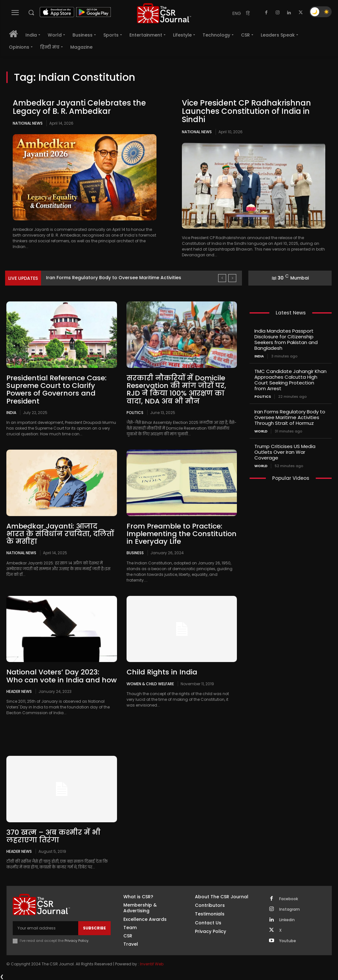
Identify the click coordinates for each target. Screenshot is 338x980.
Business (135, 553)
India (11, 412)
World (261, 431)
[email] (45, 928)
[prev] (222, 278)
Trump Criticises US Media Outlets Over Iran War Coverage (285, 452)
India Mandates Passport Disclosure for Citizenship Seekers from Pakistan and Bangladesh (286, 339)
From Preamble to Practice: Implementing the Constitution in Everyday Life (182, 534)
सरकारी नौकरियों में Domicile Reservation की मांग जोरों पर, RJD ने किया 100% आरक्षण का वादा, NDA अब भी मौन (176, 390)
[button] (31, 12)
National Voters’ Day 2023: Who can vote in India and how (62, 676)
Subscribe (94, 928)
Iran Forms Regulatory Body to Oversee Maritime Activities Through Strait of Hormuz (290, 417)
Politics (135, 412)
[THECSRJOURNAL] (164, 13)
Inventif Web (152, 964)
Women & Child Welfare (150, 684)
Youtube (288, 941)
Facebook (289, 899)
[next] (232, 278)
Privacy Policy (76, 941)
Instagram (290, 909)
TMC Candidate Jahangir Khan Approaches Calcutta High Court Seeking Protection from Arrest (290, 380)
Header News (19, 691)
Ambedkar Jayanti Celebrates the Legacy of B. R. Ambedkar (79, 107)
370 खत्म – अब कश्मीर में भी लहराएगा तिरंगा (53, 836)
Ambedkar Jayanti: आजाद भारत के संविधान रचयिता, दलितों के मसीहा (60, 534)
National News (28, 123)
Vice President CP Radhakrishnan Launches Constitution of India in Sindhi (246, 111)
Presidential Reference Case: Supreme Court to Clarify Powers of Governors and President (56, 390)
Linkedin (287, 920)
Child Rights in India (162, 672)
